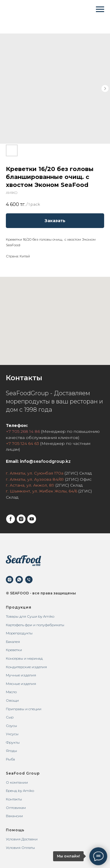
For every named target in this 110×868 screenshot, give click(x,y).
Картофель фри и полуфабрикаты (35, 625)
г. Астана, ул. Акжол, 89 (30, 485)
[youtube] (32, 519)
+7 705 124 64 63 (22, 443)
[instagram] (21, 519)
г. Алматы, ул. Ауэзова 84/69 (35, 479)
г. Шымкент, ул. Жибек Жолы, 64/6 (42, 491)
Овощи (12, 700)
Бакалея (13, 642)
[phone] (29, 580)
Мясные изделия (21, 684)
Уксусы (12, 734)
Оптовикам (16, 808)
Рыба (10, 759)
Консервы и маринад (24, 658)
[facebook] (11, 519)
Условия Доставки (22, 839)
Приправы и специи (24, 709)
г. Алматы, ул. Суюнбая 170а (35, 473)
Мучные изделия (21, 675)
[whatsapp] (19, 580)
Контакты (14, 799)
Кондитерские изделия (26, 667)
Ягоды (11, 751)
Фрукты (13, 742)
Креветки (14, 650)
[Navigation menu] (100, 9)
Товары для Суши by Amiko (30, 616)
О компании (17, 782)
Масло (11, 692)
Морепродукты (19, 633)
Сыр (10, 717)
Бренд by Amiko (20, 791)
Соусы (11, 726)
